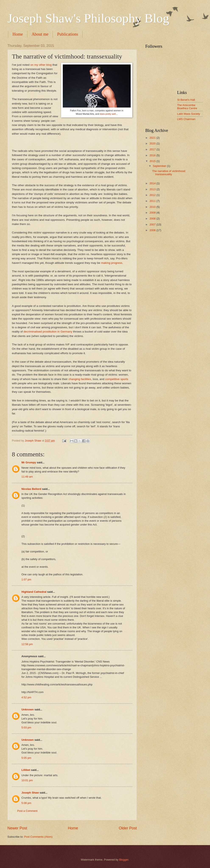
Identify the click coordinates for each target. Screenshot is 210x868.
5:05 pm (26, 758)
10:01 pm (27, 780)
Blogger (124, 860)
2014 (153, 183)
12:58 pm (27, 644)
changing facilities (80, 379)
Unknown (28, 709)
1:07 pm (26, 579)
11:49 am (27, 477)
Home (18, 34)
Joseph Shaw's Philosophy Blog (88, 18)
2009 (153, 213)
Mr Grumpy (29, 462)
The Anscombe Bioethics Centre (187, 107)
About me (40, 34)
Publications (68, 34)
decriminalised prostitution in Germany (48, 332)
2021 (153, 138)
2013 (153, 189)
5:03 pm (26, 728)
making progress (112, 263)
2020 (153, 143)
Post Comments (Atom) (38, 837)
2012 (153, 195)
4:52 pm (26, 697)
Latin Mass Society (189, 114)
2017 (153, 149)
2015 (153, 161)
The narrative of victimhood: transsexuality (169, 173)
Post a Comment (27, 811)
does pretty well (108, 114)
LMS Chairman (186, 119)
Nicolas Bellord (31, 489)
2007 (153, 224)
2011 (153, 201)
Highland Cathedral (34, 592)
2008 (153, 219)
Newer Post (17, 828)
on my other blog (41, 65)
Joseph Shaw (30, 793)
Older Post (128, 828)
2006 (153, 230)
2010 (153, 207)
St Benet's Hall (186, 100)
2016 (153, 155)
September (160, 166)
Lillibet (26, 770)
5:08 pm (26, 803)
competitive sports (117, 379)
